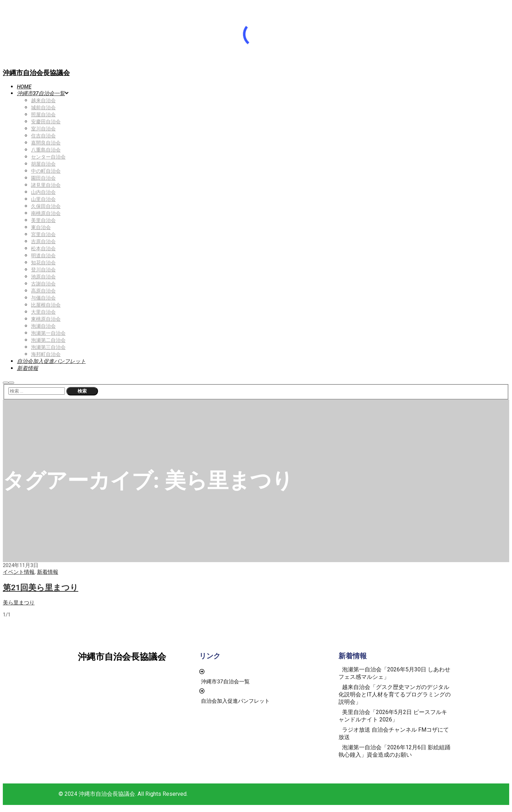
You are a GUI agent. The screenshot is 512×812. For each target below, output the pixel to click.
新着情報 (48, 572)
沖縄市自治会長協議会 (36, 73)
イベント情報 (19, 572)
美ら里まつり (19, 603)
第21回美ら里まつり (41, 588)
